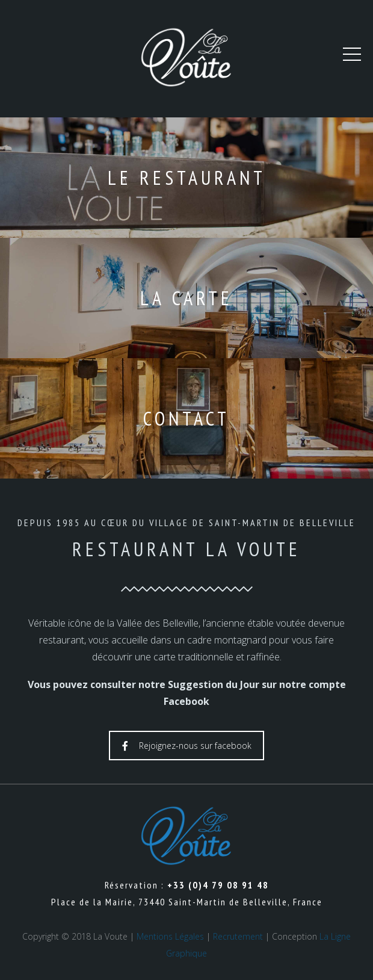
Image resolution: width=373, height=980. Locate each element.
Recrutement (238, 936)
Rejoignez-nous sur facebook (187, 746)
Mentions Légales (170, 936)
